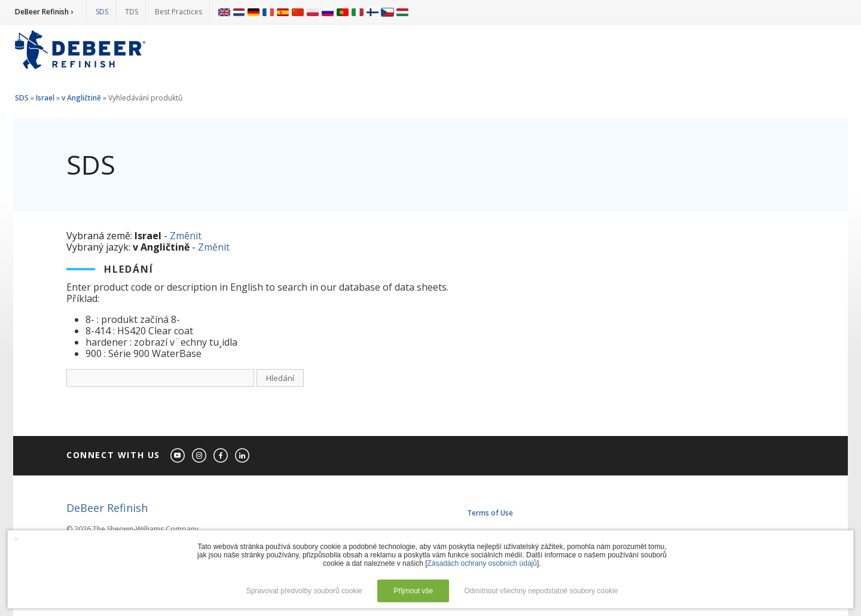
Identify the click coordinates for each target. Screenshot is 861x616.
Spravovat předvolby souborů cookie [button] (304, 591)
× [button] (16, 539)
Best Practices (178, 12)
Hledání (280, 378)
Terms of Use (490, 513)
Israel (45, 98)
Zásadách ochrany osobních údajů (482, 563)
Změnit (186, 236)
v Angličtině (81, 98)
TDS (132, 12)
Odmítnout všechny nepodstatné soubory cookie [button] (541, 591)
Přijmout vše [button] (413, 591)
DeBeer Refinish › (44, 12)
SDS (102, 12)
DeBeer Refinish (107, 508)
